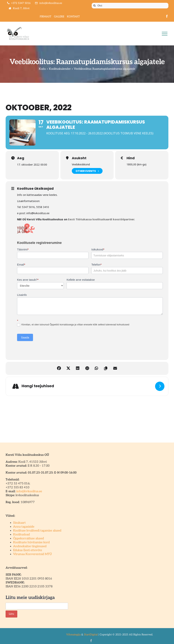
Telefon (96, 265)
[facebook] (167, 16)
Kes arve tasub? (28, 280)
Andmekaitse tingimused (30, 546)
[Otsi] (130, 6)
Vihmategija (73, 635)
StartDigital (91, 635)
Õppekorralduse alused (28, 539)
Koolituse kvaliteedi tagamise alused (37, 531)
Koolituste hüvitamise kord (31, 542)
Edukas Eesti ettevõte (28, 550)
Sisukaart (19, 523)
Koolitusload (21, 535)
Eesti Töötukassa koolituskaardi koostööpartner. (101, 219)
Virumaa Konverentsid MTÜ (32, 554)
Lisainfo (22, 295)
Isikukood (98, 249)
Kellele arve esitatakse (81, 280)
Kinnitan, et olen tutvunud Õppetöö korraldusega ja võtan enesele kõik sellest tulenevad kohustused (73, 325)
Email (21, 265)
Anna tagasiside (24, 527)
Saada (25, 337)
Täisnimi (23, 249)
